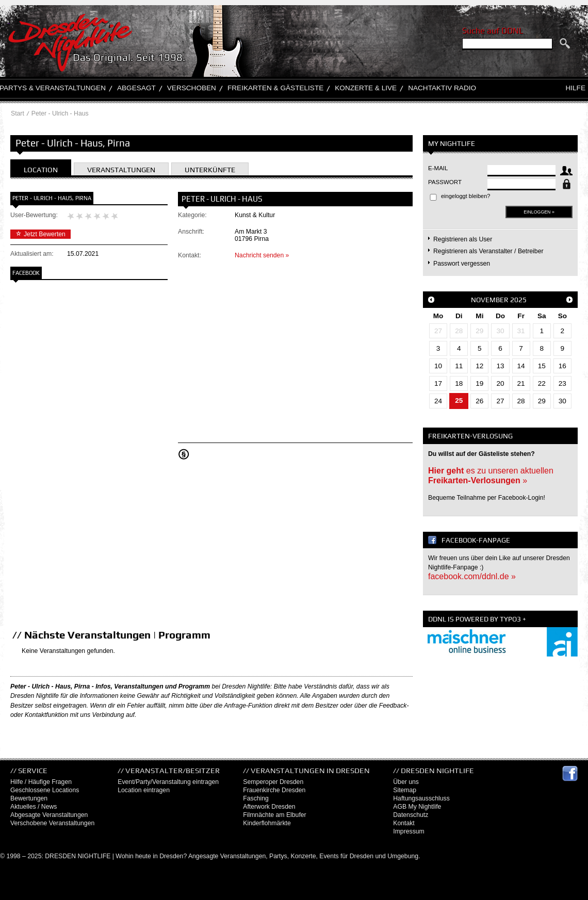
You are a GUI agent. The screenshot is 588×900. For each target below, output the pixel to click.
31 (521, 331)
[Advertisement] (90, 449)
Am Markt (248, 232)
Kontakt (404, 823)
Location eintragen (144, 790)
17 (438, 383)
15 (542, 366)
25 (459, 400)
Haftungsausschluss (421, 798)
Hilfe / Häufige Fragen (41, 782)
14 (521, 366)
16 (562, 366)
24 (438, 401)
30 (500, 331)
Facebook (26, 273)
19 (479, 383)
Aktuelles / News (34, 807)
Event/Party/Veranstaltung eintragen (168, 782)
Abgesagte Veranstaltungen (49, 815)
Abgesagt (136, 88)
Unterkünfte (210, 170)
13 (500, 366)
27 (438, 331)
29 (479, 331)
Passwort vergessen (462, 264)
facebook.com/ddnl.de (469, 576)
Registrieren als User (463, 239)
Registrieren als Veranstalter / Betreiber (488, 251)
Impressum (409, 831)
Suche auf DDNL (493, 31)
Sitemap (405, 790)
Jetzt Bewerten (40, 234)
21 (521, 383)
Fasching (256, 798)
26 (479, 401)
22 (542, 383)
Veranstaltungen (121, 170)
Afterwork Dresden (269, 807)
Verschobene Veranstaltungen (52, 823)
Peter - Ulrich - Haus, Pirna (52, 198)
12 (479, 366)
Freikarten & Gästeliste (275, 88)
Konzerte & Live (366, 88)
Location (41, 170)
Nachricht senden (259, 255)
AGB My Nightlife (417, 807)
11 (459, 366)
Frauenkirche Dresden (274, 790)
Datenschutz (411, 815)
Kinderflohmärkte (267, 823)
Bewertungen (29, 798)
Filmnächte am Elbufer (274, 815)
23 (562, 383)
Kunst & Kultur (255, 215)
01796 (243, 239)
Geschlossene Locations (45, 790)
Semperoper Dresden (273, 782)
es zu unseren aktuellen (491, 475)
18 (459, 383)
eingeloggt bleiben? (466, 196)
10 (438, 366)
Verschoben (192, 88)
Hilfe (575, 88)
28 (459, 331)
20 (500, 383)
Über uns (406, 782)
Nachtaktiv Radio (442, 88)
